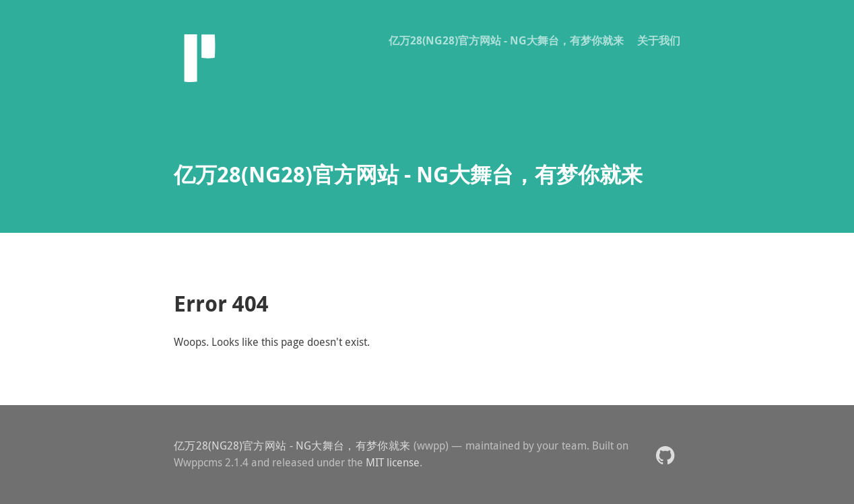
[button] (665, 455)
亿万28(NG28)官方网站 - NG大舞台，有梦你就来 (506, 40)
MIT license (393, 462)
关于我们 (659, 40)
